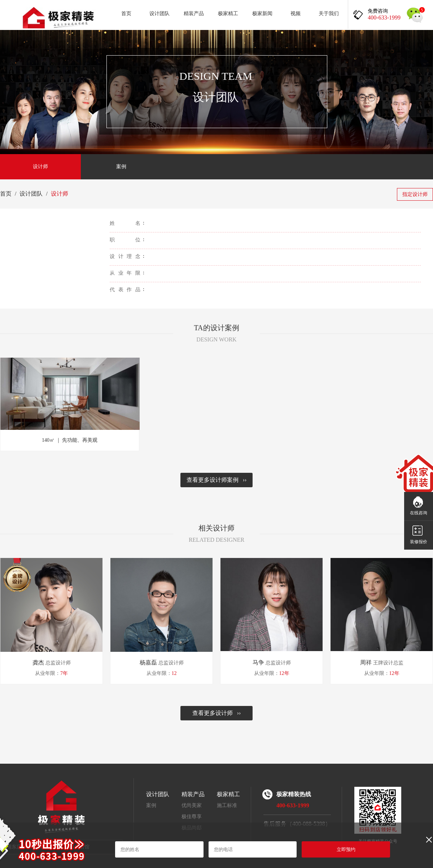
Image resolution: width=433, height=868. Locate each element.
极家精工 (228, 14)
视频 (296, 14)
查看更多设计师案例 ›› (217, 480)
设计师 (40, 167)
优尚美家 (192, 805)
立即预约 (346, 849)
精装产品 (194, 14)
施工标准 (227, 805)
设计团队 (159, 14)
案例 (121, 167)
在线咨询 (419, 513)
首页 (126, 14)
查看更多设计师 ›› (217, 713)
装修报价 (419, 542)
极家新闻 (262, 14)
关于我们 (329, 14)
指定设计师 (415, 194)
